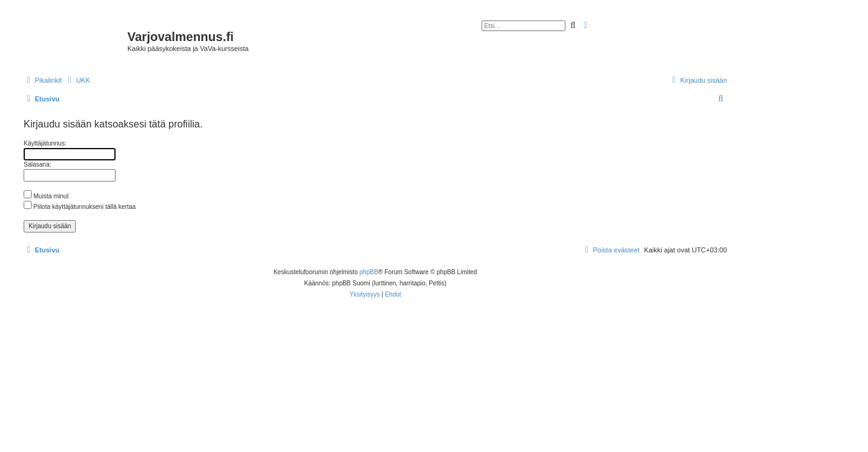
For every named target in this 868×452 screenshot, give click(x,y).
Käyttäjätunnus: (45, 143)
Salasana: (37, 164)
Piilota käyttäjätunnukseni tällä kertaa (80, 207)
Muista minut (46, 196)
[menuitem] (77, 80)
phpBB (369, 272)
